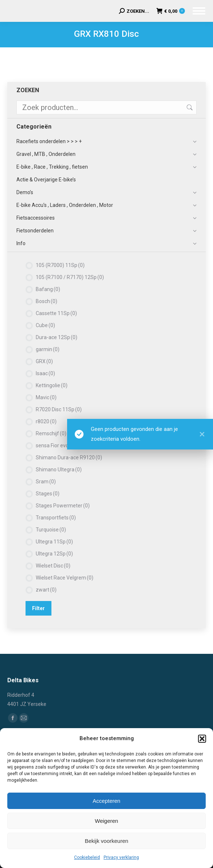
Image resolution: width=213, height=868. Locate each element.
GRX (44, 361)
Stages (48, 494)
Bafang (48, 289)
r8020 (46, 421)
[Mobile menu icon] (199, 11)
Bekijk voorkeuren (106, 841)
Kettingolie (52, 385)
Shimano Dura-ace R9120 (69, 457)
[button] (202, 739)
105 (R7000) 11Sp (60, 265)
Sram (46, 482)
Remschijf (51, 433)
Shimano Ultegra (59, 470)
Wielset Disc (53, 566)
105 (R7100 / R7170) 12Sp (70, 277)
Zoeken (189, 107)
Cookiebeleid (87, 857)
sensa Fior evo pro (60, 445)
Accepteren (106, 801)
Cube (45, 325)
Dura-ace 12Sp (57, 337)
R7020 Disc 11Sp (59, 409)
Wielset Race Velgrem (65, 578)
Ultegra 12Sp (54, 554)
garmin (48, 349)
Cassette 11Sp (56, 313)
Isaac (45, 373)
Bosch (47, 301)
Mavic (46, 397)
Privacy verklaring (121, 857)
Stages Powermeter (63, 506)
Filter (38, 608)
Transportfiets (56, 518)
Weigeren (106, 821)
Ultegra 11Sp (54, 542)
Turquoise (51, 530)
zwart (46, 590)
